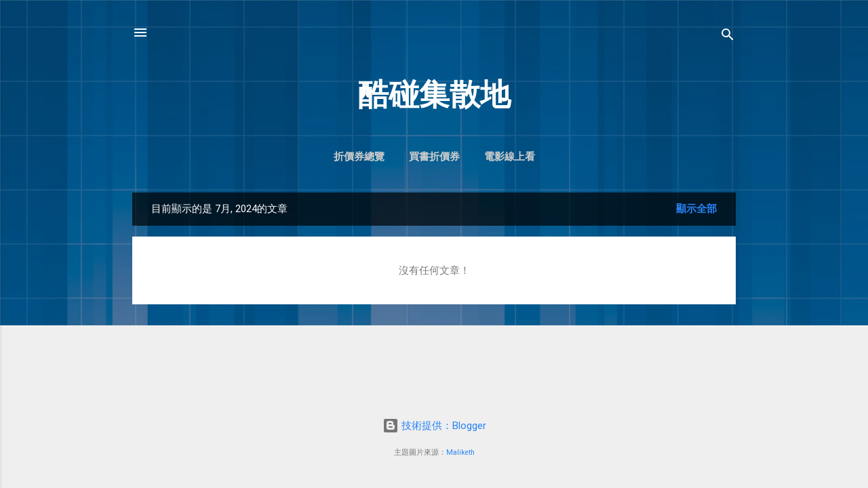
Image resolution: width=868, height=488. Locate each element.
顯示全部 (696, 209)
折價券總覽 (359, 157)
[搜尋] (728, 37)
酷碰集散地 (434, 95)
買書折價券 (434, 157)
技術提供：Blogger (434, 426)
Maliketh (460, 452)
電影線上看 (510, 157)
